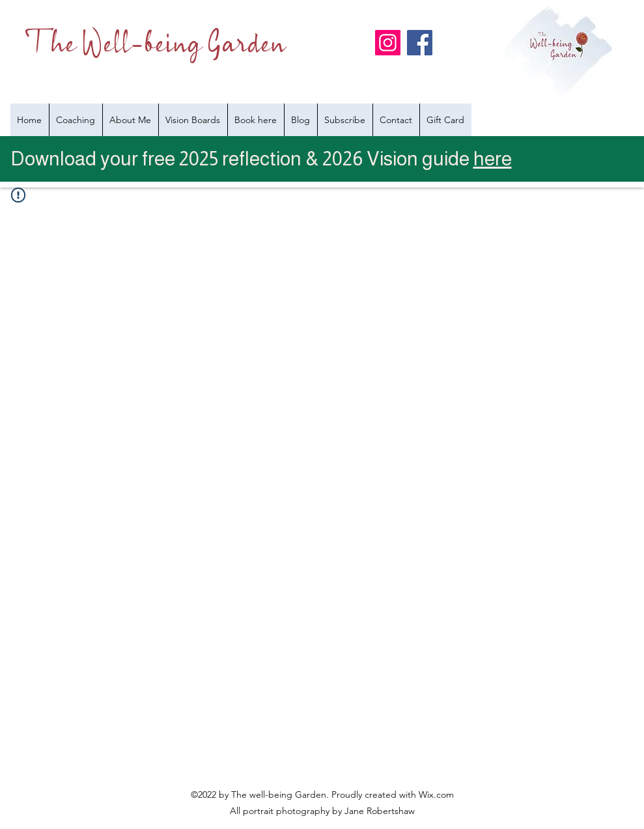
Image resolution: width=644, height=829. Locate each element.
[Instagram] (388, 43)
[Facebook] (420, 43)
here (493, 159)
